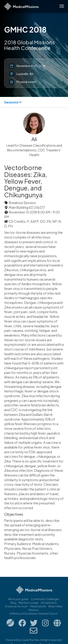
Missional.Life (38, 606)
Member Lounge (28, 603)
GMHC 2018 (25, 29)
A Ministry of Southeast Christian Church (34, 614)
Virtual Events (49, 603)
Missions (34, 610)
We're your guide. (18, 599)
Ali (34, 139)
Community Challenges (45, 599)
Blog (13, 603)
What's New (55, 606)
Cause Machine (30, 640)
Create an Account (16, 606)
